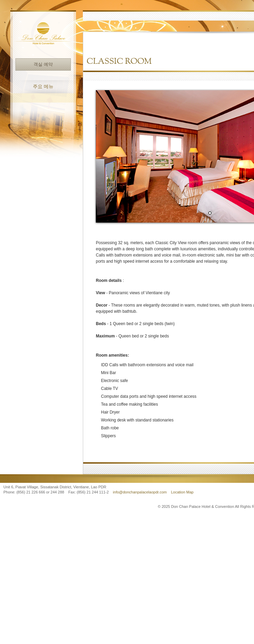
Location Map (182, 492)
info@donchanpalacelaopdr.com (140, 492)
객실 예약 (43, 64)
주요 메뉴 (43, 87)
